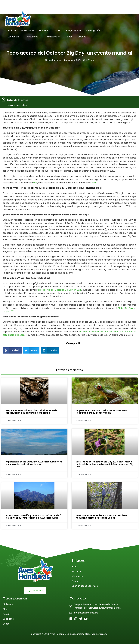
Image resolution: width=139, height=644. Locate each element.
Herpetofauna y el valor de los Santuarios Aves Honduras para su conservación (101, 412)
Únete (44, 31)
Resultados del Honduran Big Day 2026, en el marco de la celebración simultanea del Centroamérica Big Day (104, 464)
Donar (57, 30)
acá (35, 183)
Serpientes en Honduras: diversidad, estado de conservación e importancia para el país (31, 412)
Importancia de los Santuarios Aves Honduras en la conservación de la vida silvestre (34, 463)
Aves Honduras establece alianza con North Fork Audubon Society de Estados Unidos (102, 517)
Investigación (95, 31)
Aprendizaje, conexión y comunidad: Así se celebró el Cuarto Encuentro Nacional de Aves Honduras (33, 517)
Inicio (12, 31)
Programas (73, 31)
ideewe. (104, 634)
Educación (15, 37)
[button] (12, 350)
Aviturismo (34, 37)
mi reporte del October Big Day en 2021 (60, 290)
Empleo (82, 37)
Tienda (69, 37)
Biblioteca (53, 37)
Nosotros (28, 31)
